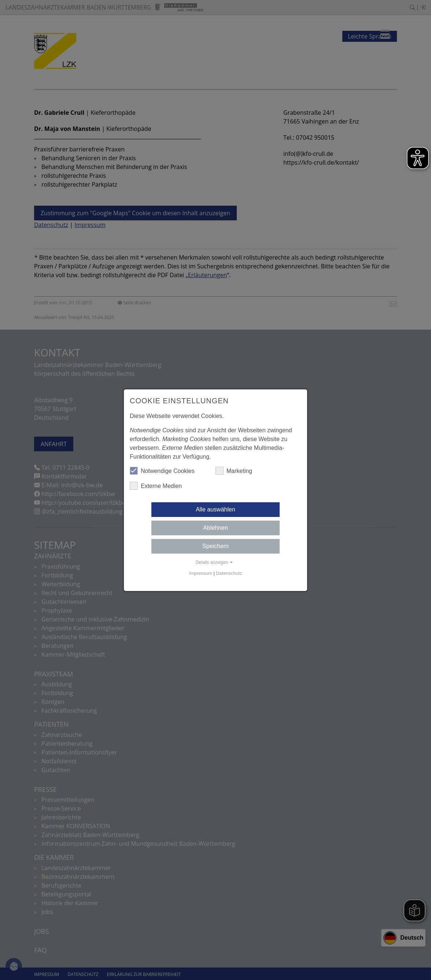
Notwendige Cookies (162, 471)
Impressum (201, 573)
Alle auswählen (215, 509)
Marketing (234, 471)
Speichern (215, 546)
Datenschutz (229, 573)
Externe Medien (156, 486)
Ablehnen (215, 528)
